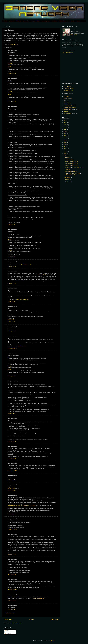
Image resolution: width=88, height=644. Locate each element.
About (78, 21)
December (68, 157)
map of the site (11, 244)
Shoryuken (67, 97)
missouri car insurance (13, 597)
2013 (65, 138)
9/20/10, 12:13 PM (12, 471)
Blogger (53, 641)
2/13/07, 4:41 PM (12, 322)
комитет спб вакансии (13, 507)
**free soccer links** (20, 281)
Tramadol (10, 63)
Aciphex (10, 54)
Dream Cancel (67, 103)
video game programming (24, 264)
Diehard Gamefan (68, 91)
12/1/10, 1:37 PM (12, 601)
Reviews (11, 21)
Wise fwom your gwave (71, 171)
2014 (65, 136)
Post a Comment (10, 613)
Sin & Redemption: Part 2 (71, 163)
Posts (7, 631)
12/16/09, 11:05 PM (12, 413)
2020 (65, 123)
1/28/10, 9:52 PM (12, 441)
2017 (65, 129)
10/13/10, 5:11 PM (12, 529)
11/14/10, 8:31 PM (12, 590)
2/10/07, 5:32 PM (12, 266)
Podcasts (55, 21)
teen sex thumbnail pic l (23, 300)
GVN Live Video (35, 21)
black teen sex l (22, 346)
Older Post (55, 620)
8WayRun (66, 101)
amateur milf (11, 320)
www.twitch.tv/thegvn (67, 53)
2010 (65, 144)
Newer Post (8, 620)
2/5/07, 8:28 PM (11, 224)
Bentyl (9, 67)
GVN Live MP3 (46, 21)
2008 (65, 149)
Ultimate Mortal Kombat (70, 107)
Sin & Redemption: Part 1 (71, 166)
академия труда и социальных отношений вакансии (21, 505)
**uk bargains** (42, 275)
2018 (65, 127)
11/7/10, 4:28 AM (12, 574)
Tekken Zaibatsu (68, 99)
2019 (65, 125)
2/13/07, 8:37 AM (12, 302)
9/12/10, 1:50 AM (12, 458)
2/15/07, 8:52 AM (12, 331)
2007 (65, 151)
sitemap (10, 239)
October (67, 180)
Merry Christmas (69, 159)
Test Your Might (68, 109)
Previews (18, 21)
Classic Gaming (63, 21)
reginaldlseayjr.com (69, 89)
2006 (65, 153)
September (68, 182)
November (68, 177)
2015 (65, 134)
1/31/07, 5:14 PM (12, 73)
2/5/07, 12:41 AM (12, 101)
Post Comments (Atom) (16, 623)
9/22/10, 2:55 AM (12, 491)
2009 (65, 147)
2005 (65, 155)
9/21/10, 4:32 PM (12, 480)
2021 (65, 121)
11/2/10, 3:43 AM (12, 554)
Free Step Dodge (68, 105)
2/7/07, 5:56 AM (11, 257)
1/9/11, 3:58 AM (11, 610)
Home (5, 21)
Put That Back (67, 114)
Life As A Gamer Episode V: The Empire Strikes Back (73, 174)
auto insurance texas (39, 598)
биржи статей (11, 488)
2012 (65, 140)
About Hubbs (74, 35)
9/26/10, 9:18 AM (12, 514)
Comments (8, 633)
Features (72, 21)
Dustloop (66, 111)
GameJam (26, 21)
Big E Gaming (67, 86)
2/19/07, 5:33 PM (12, 376)
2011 (65, 142)
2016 (65, 131)
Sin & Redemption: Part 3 (71, 161)
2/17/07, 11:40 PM (12, 348)
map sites (10, 250)
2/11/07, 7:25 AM (12, 283)
